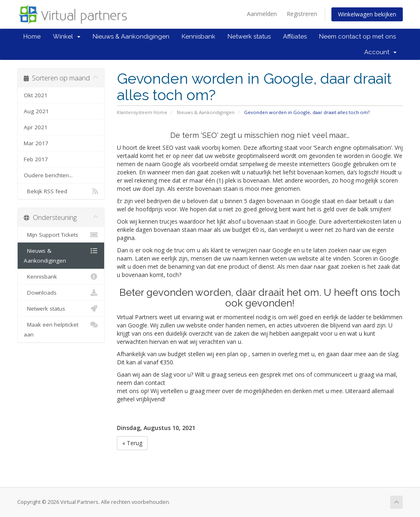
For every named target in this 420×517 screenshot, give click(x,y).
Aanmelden (262, 14)
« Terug (132, 443)
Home (32, 37)
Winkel (67, 37)
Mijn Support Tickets (61, 235)
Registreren (302, 14)
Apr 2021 (36, 127)
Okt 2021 (36, 95)
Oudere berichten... (48, 175)
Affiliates (295, 37)
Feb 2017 (36, 159)
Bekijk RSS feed (61, 191)
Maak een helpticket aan (61, 329)
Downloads (61, 293)
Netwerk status (249, 37)
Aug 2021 (36, 111)
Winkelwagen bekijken (367, 14)
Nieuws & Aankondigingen (131, 37)
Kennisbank (199, 37)
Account (380, 52)
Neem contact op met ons (357, 37)
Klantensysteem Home (142, 112)
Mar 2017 (36, 143)
